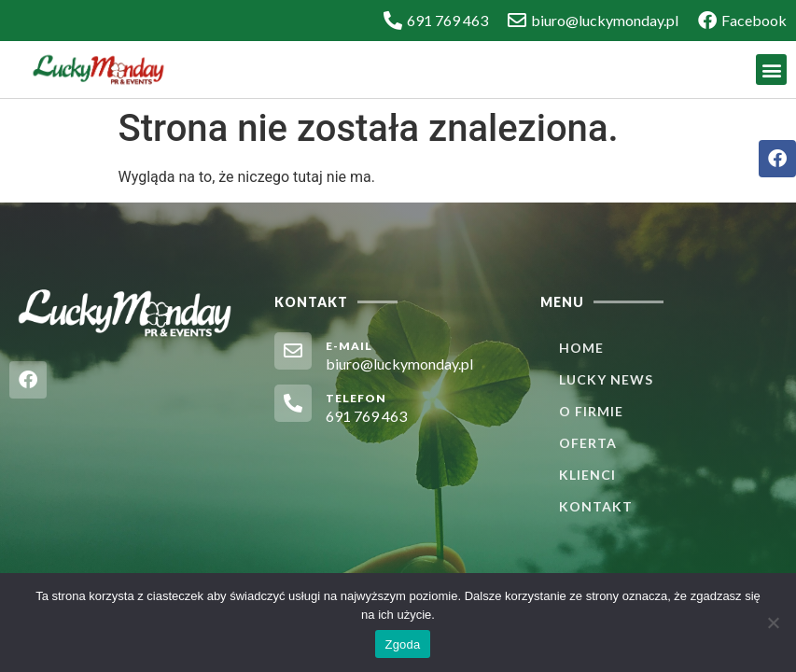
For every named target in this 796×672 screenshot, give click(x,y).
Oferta (588, 443)
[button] (771, 70)
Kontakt (596, 506)
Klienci (587, 475)
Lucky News (606, 379)
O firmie (591, 411)
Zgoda (402, 644)
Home (581, 348)
